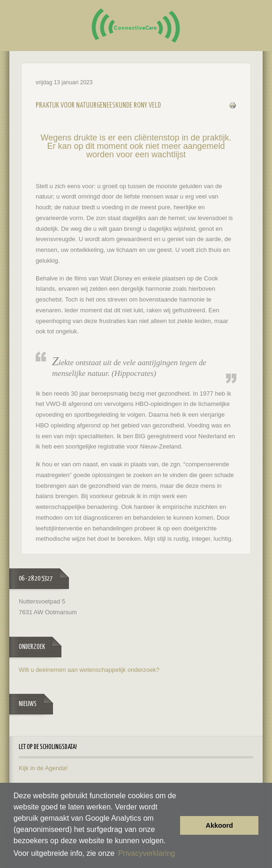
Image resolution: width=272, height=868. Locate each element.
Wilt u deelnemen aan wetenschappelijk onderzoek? (89, 670)
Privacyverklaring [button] (147, 853)
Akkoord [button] (219, 825)
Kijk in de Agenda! (43, 768)
